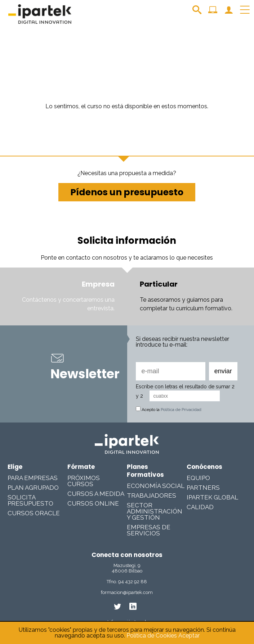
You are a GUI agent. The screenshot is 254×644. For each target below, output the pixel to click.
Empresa (98, 284)
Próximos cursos (84, 481)
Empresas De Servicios (149, 530)
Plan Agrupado (33, 488)
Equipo (198, 478)
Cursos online (93, 503)
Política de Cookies (152, 636)
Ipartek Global (212, 497)
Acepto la (169, 410)
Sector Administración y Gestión (155, 511)
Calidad (200, 507)
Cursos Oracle (34, 513)
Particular (159, 284)
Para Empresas (33, 478)
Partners (203, 488)
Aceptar (189, 636)
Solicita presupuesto (30, 500)
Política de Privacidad (181, 410)
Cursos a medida (96, 494)
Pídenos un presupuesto (127, 192)
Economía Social (156, 486)
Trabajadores (151, 495)
